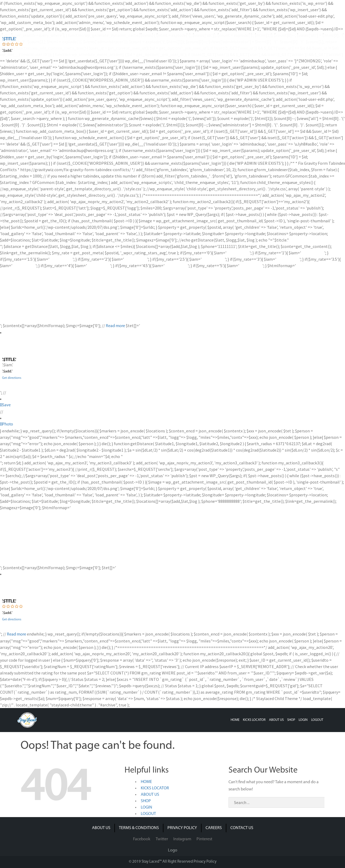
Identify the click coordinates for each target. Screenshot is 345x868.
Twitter (162, 839)
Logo (173, 850)
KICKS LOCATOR (254, 720)
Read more (115, 326)
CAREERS (214, 828)
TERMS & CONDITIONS (139, 828)
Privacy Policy (205, 862)
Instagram (182, 839)
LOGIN (303, 720)
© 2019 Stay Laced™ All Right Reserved (161, 862)
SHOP (291, 720)
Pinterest (204, 839)
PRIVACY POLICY (182, 828)
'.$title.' (9, 39)
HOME (235, 720)
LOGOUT (317, 720)
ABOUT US (276, 720)
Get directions (12, 378)
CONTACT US (242, 828)
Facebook (142, 839)
